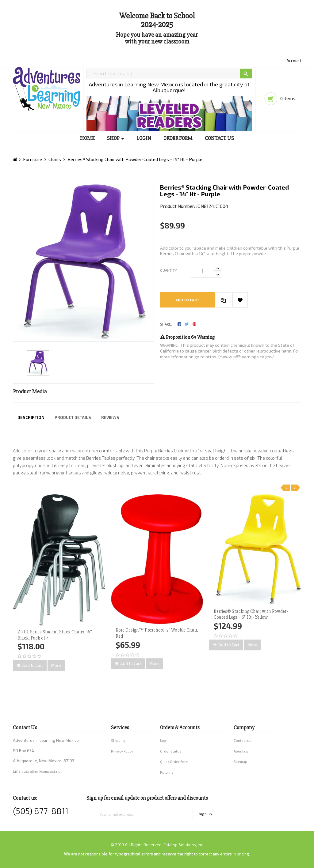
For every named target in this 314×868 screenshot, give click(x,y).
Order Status (171, 751)
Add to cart (187, 300)
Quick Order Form (174, 762)
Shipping (118, 740)
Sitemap (240, 762)
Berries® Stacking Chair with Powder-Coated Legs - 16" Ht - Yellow (251, 614)
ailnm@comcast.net (46, 771)
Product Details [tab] (73, 417)
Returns (167, 772)
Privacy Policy (122, 751)
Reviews (110, 417)
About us (241, 751)
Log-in (165, 740)
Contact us (243, 740)
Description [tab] (31, 417)
